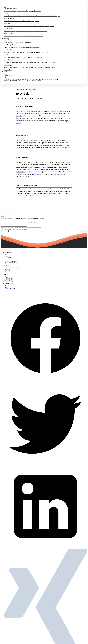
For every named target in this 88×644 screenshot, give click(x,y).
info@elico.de (12, 263)
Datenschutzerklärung (10, 290)
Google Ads (6, 39)
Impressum (7, 291)
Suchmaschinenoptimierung (11, 269)
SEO (5, 7)
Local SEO (7, 270)
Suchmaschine (21, 172)
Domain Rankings (9, 282)
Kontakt (4, 83)
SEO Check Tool (9, 279)
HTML (50, 147)
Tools (5, 78)
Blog (6, 273)
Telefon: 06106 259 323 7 (11, 264)
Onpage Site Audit (9, 278)
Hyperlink (19, 116)
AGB (6, 288)
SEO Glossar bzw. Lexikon (29, 89)
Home (18, 89)
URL (65, 140)
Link (24, 111)
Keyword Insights (9, 281)
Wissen (5, 71)
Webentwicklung (8, 70)
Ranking (35, 174)
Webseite (61, 111)
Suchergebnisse (59, 174)
